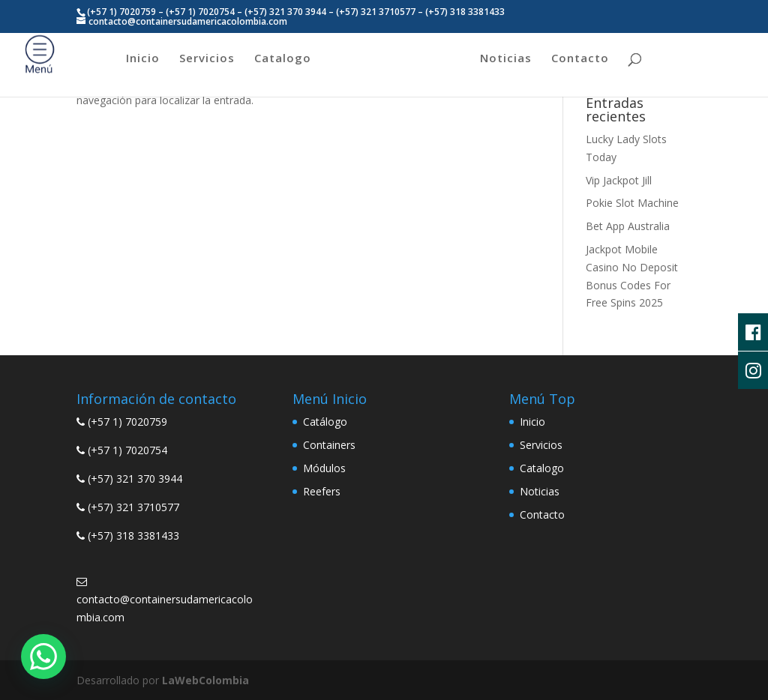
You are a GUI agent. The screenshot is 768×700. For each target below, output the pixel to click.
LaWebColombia (205, 680)
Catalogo (283, 59)
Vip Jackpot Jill (619, 180)
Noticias (506, 59)
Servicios (207, 59)
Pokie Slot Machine (632, 203)
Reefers (322, 491)
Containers (329, 445)
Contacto (580, 59)
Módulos (324, 468)
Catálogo (325, 422)
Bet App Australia (628, 226)
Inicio (143, 59)
